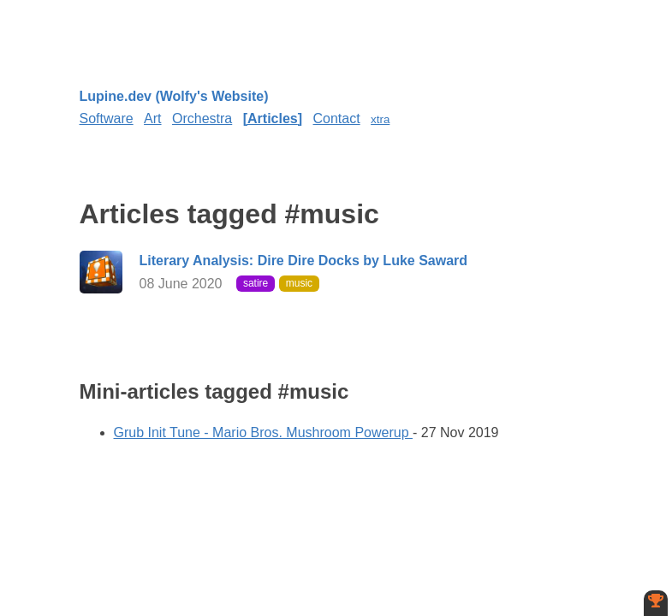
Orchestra (202, 118)
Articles (273, 118)
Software (107, 118)
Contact (337, 118)
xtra (380, 119)
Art (152, 118)
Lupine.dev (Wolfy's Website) (174, 96)
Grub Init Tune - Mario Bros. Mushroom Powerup (263, 432)
